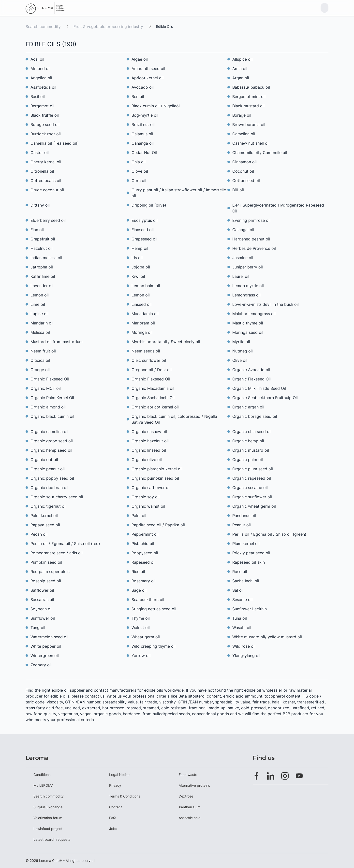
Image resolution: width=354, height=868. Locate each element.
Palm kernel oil (44, 516)
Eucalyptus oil (145, 220)
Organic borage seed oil (255, 416)
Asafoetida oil (43, 87)
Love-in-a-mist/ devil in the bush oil (265, 304)
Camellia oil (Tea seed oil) (55, 143)
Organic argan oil (248, 407)
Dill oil (238, 190)
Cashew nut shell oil (251, 143)
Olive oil (240, 360)
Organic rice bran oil (49, 488)
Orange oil (40, 370)
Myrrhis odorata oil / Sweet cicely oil (166, 342)
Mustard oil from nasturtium (57, 342)
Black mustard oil (248, 106)
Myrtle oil (241, 342)
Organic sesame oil (250, 488)
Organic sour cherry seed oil (57, 497)
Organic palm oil (248, 460)
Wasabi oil (242, 628)
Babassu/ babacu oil (251, 87)
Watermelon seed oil (49, 637)
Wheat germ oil (146, 637)
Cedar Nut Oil (144, 153)
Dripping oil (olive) (149, 205)
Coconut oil (243, 171)
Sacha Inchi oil (246, 581)
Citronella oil (42, 171)
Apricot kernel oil (147, 78)
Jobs (113, 829)
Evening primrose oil (251, 220)
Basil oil (38, 97)
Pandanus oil (244, 516)
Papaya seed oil (45, 525)
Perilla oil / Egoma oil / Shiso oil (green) (269, 534)
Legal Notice (119, 775)
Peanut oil (242, 525)
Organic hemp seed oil (51, 450)
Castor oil (40, 153)
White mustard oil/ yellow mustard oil (267, 637)
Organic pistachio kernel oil (157, 469)
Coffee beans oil (46, 181)
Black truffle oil (45, 115)
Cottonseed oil (246, 181)
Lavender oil (42, 286)
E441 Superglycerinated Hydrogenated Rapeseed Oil (278, 208)
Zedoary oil (41, 665)
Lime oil (38, 304)
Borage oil (242, 115)
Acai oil (37, 59)
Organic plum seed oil (253, 469)
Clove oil (140, 171)
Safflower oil (42, 590)
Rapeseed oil (143, 562)
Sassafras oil (42, 600)
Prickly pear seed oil (251, 553)
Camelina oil (244, 134)
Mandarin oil (42, 323)
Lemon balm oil (146, 286)
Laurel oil (241, 276)
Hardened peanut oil (251, 239)
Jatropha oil (42, 267)
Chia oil (139, 162)
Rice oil (138, 572)
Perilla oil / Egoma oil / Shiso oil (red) (65, 544)
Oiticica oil (40, 360)
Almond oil (40, 69)
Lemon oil (40, 295)
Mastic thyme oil (248, 323)
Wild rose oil (244, 646)
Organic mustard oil (251, 450)
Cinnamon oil (244, 162)
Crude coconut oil (47, 190)
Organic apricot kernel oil (155, 407)
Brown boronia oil (249, 125)
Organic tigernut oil (48, 506)
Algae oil (140, 59)
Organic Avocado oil (251, 370)
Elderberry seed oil (48, 220)
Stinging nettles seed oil (154, 609)
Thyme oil (141, 618)
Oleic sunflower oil (149, 360)
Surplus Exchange (48, 807)
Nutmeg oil (243, 351)
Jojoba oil (141, 267)
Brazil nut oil (143, 125)
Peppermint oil (145, 534)
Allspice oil (242, 59)
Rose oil (240, 572)
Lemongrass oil (246, 295)
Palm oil (139, 516)
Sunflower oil (43, 618)
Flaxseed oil (143, 230)
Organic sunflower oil (252, 497)
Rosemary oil (144, 581)
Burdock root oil (46, 134)
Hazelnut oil (42, 248)
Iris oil (137, 258)
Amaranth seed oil (148, 69)
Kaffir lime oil (43, 276)
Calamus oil (142, 134)
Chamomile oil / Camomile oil (260, 153)
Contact (116, 807)
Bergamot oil (42, 106)
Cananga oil (143, 143)
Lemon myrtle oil (249, 286)
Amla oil (240, 69)
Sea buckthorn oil (148, 600)
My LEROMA (43, 785)
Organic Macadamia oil (153, 388)
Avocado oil (143, 87)
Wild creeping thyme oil (154, 646)
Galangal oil (243, 230)
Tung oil (38, 628)
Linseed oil (141, 304)
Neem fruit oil (43, 351)
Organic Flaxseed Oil (50, 379)
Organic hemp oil (248, 441)
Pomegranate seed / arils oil (57, 553)
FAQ (112, 818)
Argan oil (241, 78)
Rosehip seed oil (46, 581)
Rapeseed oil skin (249, 562)
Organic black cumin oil (52, 416)
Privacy (115, 785)
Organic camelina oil (49, 432)
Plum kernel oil (246, 544)
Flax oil (37, 230)
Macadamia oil (145, 314)
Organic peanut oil (48, 469)
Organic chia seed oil (252, 432)
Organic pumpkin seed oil (155, 478)
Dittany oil (40, 205)
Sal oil (238, 590)
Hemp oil (140, 248)
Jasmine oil (243, 258)
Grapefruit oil (43, 239)
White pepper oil (46, 646)
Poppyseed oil (145, 553)
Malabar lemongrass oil (254, 314)
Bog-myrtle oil (145, 115)
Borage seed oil (45, 125)
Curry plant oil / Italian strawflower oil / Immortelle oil (179, 193)
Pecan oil (39, 534)
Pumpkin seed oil (46, 562)
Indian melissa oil (46, 258)
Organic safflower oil (151, 488)
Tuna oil (240, 618)
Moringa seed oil (248, 332)
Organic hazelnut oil (150, 441)
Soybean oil (41, 609)
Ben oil (138, 97)
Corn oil (139, 181)
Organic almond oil (48, 407)
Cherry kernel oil (46, 162)
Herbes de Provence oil (254, 248)
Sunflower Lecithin (250, 609)
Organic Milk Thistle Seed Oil (259, 388)
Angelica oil (41, 78)
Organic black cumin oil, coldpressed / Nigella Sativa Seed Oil (174, 419)
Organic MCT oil (46, 388)
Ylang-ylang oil (246, 656)
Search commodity (43, 27)
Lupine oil (39, 314)
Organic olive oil (147, 460)
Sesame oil (242, 600)
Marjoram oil (143, 323)
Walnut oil (141, 628)
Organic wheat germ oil (254, 506)
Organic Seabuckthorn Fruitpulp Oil (265, 398)
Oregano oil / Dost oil (152, 370)
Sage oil (139, 590)
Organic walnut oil (148, 506)
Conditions (42, 775)
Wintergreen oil (45, 656)
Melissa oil (40, 332)
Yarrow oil (141, 656)
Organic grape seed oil (52, 441)
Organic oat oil (44, 460)
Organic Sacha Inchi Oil (153, 398)
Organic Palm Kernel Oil (52, 398)
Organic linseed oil (149, 450)
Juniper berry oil (248, 267)
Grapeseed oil (144, 239)
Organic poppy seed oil (52, 478)
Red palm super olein (50, 572)
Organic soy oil (146, 497)
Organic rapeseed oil (252, 478)
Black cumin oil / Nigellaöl (156, 106)
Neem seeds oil (146, 351)
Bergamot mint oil (249, 97)
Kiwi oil (138, 276)
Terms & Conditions (125, 796)
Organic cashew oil (149, 432)
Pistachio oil (143, 544)
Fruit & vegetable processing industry (109, 27)
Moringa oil (142, 332)
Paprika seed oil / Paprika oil (158, 525)
